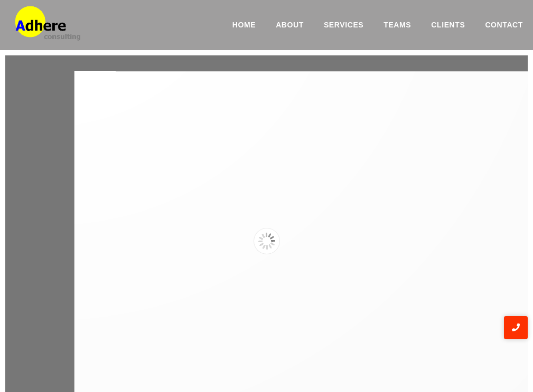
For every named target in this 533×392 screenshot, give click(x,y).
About (290, 25)
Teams (397, 25)
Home (244, 25)
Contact (504, 25)
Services (344, 25)
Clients (448, 25)
